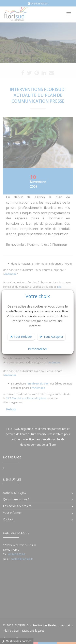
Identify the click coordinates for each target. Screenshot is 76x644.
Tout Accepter (51, 336)
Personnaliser (38, 349)
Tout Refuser (21, 336)
